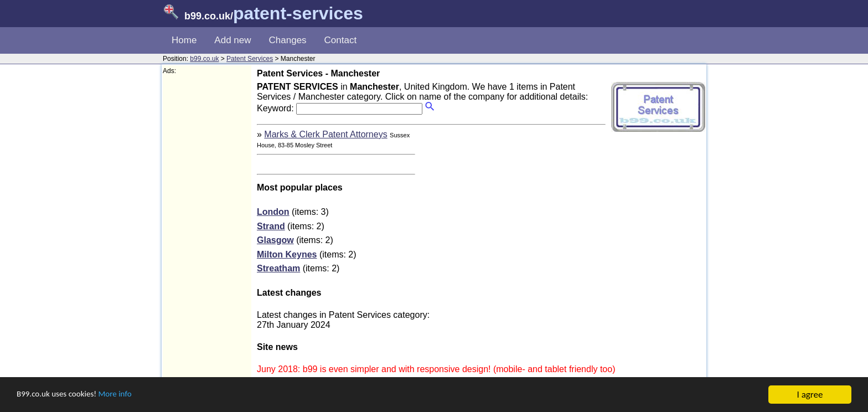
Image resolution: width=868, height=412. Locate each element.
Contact (341, 40)
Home (184, 40)
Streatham (278, 268)
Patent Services (250, 59)
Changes (288, 40)
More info (128, 395)
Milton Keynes (287, 254)
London (273, 212)
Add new (232, 40)
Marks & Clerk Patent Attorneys (325, 134)
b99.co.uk (204, 59)
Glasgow (275, 240)
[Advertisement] (207, 241)
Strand (271, 226)
